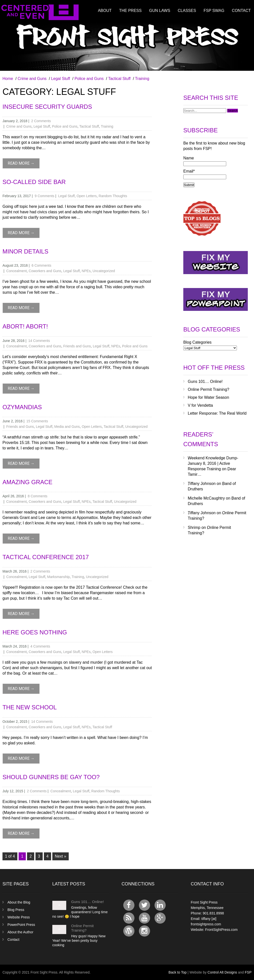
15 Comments (37, 421)
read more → (21, 163)
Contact (241, 11)
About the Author (20, 932)
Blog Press (16, 910)
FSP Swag (214, 11)
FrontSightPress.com (221, 930)
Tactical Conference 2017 (46, 557)
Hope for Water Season (208, 397)
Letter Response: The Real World (217, 413)
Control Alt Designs (222, 972)
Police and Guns (89, 79)
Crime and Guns (32, 79)
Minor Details (25, 251)
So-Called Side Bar (34, 182)
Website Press (19, 917)
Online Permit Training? (208, 389)
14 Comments (39, 341)
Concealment (16, 271)
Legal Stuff (61, 79)
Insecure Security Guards (47, 107)
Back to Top (177, 972)
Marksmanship (58, 577)
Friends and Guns (77, 346)
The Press (130, 11)
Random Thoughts (113, 196)
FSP (248, 972)
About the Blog (19, 902)
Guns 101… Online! (205, 381)
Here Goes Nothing (35, 632)
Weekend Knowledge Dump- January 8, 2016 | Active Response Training (213, 463)
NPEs (86, 271)
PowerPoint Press (21, 925)
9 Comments (45, 196)
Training (142, 79)
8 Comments (38, 496)
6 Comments (41, 265)
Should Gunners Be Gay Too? (51, 777)
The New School (30, 707)
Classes (187, 11)
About (105, 11)
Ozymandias (22, 407)
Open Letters (87, 196)
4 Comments (40, 646)
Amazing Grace (27, 482)
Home (8, 79)
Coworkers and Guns (45, 271)
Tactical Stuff (119, 79)
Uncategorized (104, 271)
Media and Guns (67, 427)
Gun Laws (160, 11)
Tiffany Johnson (202, 484)
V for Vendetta (200, 405)
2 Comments (41, 121)
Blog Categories (197, 342)
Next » (61, 856)
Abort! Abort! (25, 326)
